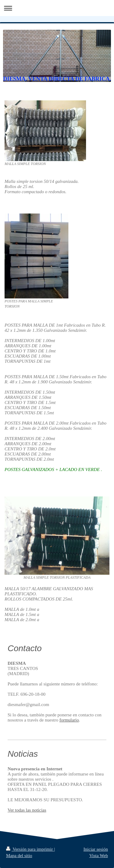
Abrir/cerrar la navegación (57, 8)
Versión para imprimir (30, 849)
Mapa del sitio (19, 856)
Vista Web (99, 856)
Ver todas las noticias (27, 810)
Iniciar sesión (96, 849)
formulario (69, 720)
